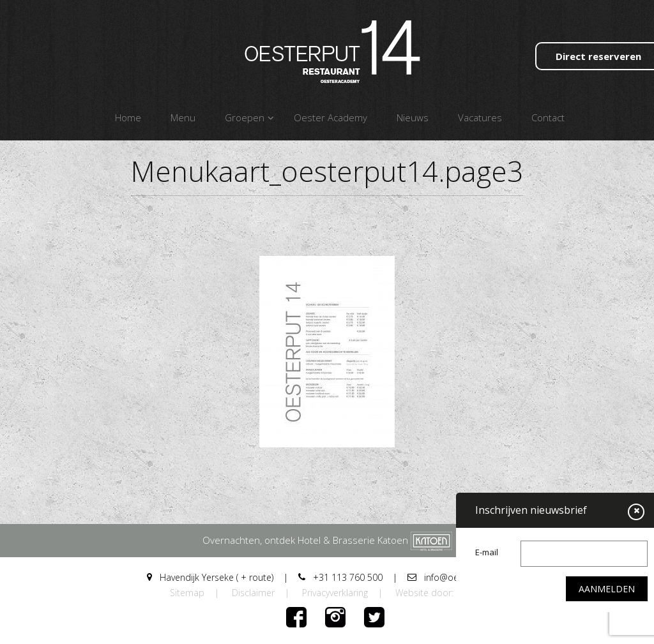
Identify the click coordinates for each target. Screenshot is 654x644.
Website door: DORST (440, 593)
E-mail (487, 552)
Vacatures (480, 117)
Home (128, 117)
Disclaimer (253, 593)
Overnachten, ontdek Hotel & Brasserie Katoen (327, 540)
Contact (548, 117)
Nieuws (413, 117)
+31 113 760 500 (340, 577)
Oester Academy (331, 117)
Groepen (245, 117)
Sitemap (187, 593)
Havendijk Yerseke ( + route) (210, 577)
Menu (183, 117)
